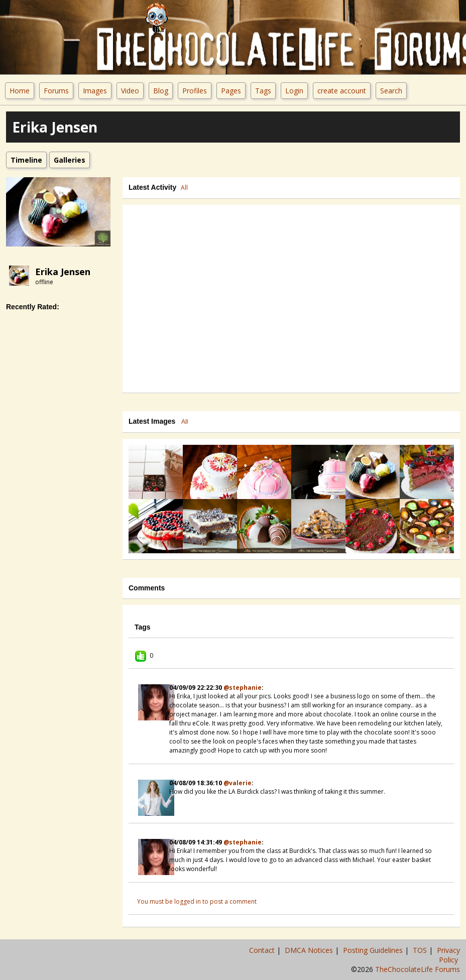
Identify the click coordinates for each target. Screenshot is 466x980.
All (184, 188)
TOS (421, 950)
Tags (263, 91)
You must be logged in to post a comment (197, 901)
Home (20, 91)
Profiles (195, 91)
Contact (263, 950)
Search (391, 91)
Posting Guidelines (374, 950)
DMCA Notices (310, 950)
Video (130, 91)
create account (342, 91)
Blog (161, 91)
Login (294, 91)
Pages (231, 91)
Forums (56, 91)
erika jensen (63, 272)
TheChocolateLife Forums (418, 969)
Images (95, 91)
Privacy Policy (448, 955)
